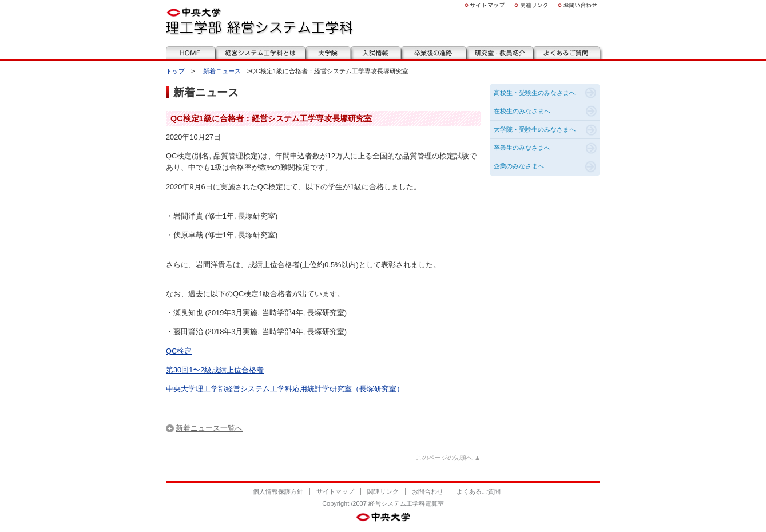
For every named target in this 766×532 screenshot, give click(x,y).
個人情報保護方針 (278, 491)
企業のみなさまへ (519, 166)
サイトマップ (335, 491)
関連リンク (383, 491)
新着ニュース (222, 71)
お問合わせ (428, 491)
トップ (175, 71)
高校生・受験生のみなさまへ (535, 93)
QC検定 (179, 351)
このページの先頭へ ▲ (448, 458)
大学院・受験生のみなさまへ (535, 129)
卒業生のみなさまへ (522, 148)
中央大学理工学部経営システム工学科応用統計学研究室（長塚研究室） (285, 389)
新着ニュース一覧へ (209, 428)
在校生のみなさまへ (522, 111)
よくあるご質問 (479, 491)
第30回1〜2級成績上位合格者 (215, 370)
